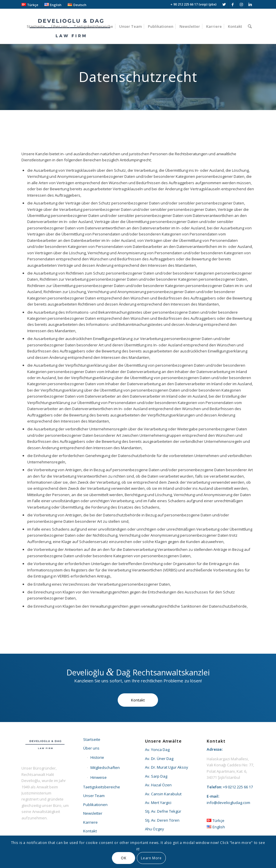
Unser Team (94, 796)
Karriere (90, 822)
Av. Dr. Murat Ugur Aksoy (167, 767)
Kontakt (90, 831)
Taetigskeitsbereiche (102, 787)
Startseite (92, 739)
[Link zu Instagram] (241, 4)
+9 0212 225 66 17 (238, 787)
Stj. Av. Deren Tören (162, 820)
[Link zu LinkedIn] (250, 4)
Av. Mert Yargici (158, 803)
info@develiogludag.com (228, 803)
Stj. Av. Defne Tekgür (163, 811)
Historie (97, 757)
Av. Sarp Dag (156, 776)
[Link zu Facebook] (233, 4)
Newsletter (93, 813)
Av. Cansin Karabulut (163, 794)
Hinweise (99, 777)
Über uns (91, 748)
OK (124, 858)
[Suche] (250, 26)
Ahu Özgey (155, 829)
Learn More (151, 858)
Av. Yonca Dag (157, 750)
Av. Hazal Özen (158, 785)
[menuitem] (31, 5)
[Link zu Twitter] (224, 4)
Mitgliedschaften (105, 768)
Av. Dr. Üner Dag (159, 759)
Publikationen (95, 805)
